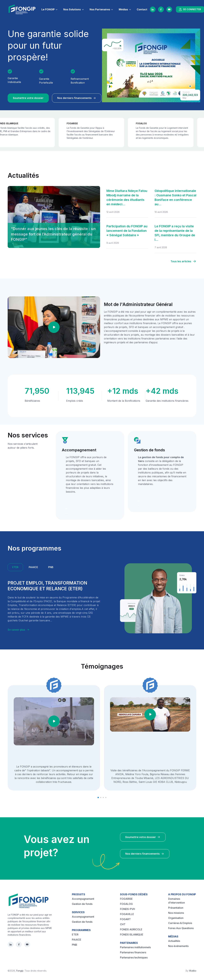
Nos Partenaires (100, 9)
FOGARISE (126, 899)
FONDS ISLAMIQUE (132, 935)
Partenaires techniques (134, 958)
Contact (142, 9)
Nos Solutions (72, 9)
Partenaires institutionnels (135, 947)
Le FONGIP (48, 9)
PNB (75, 945)
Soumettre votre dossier (28, 98)
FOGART (125, 919)
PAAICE (77, 940)
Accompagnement (83, 899)
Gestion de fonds (82, 904)
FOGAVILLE (127, 914)
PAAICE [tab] (33, 567)
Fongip (20, 971)
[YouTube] (169, 9)
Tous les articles (183, 261)
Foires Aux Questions (181, 928)
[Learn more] (66, 509)
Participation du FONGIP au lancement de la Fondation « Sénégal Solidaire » (127, 231)
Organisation (176, 918)
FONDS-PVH (127, 909)
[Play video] (54, 327)
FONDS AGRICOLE (131, 929)
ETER (75, 935)
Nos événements (178, 946)
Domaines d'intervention (177, 901)
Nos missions (176, 913)
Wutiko (193, 971)
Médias (123, 9)
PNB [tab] (51, 567)
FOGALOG (126, 904)
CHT (123, 924)
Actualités (174, 941)
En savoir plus (19, 630)
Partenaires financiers (133, 952)
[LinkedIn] (153, 9)
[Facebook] (161, 9)
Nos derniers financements (77, 98)
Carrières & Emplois (180, 923)
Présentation (176, 908)
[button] (98, 797)
